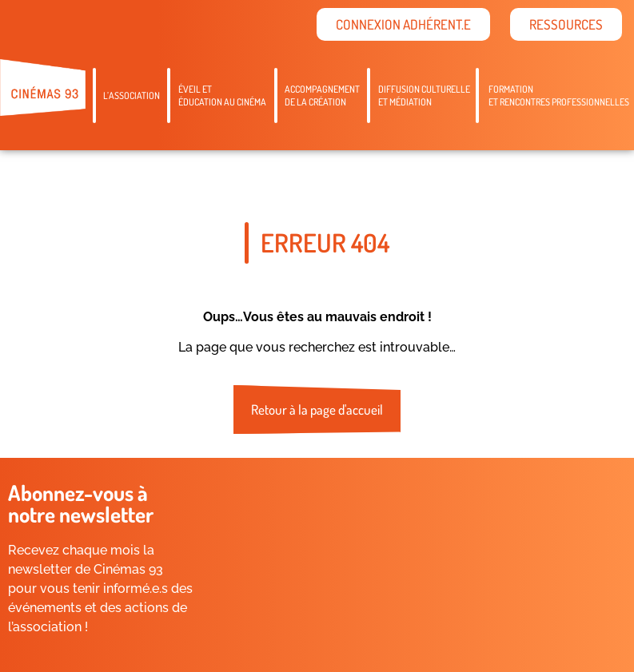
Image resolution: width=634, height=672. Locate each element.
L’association (132, 95)
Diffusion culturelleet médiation (424, 95)
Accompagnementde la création (322, 95)
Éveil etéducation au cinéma (222, 95)
